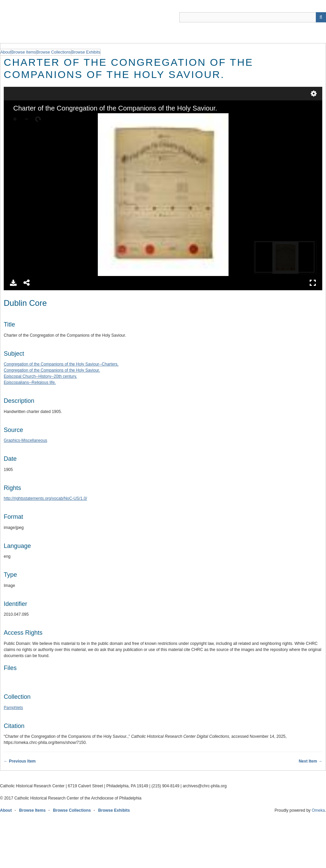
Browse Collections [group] (54, 52)
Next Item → (311, 761)
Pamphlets (13, 708)
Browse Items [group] (24, 52)
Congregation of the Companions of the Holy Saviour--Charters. (61, 364)
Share (27, 283)
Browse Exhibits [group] (86, 52)
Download (13, 283)
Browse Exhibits (114, 810)
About (6, 810)
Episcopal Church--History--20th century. (40, 376)
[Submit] (321, 17)
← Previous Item (20, 761)
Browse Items (32, 810)
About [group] (6, 52)
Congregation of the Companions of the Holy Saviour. (52, 370)
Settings (314, 94)
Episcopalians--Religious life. (30, 382)
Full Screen (313, 283)
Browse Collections (72, 810)
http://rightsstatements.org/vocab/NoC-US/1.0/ (45, 498)
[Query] (253, 17)
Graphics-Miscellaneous (25, 440)
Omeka (318, 810)
